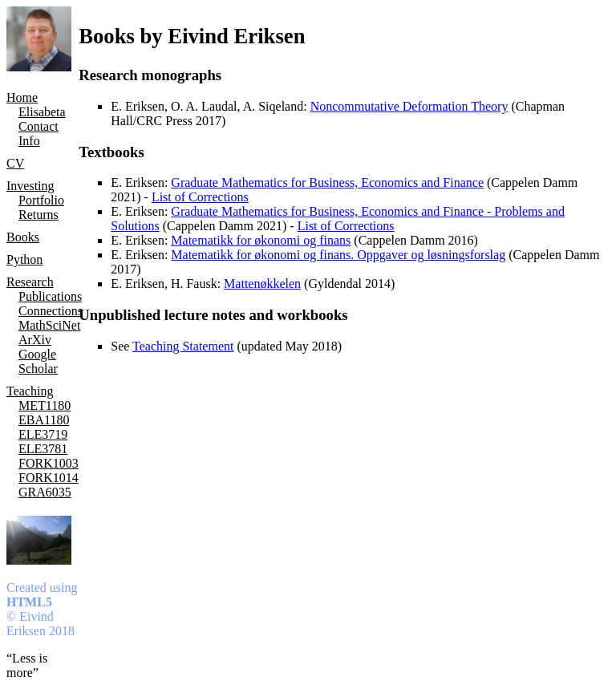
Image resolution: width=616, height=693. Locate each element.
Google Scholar (38, 361)
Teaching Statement (183, 346)
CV (15, 163)
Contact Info (38, 134)
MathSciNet (49, 325)
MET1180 (45, 405)
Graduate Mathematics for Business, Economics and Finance (327, 182)
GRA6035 (45, 492)
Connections (49, 311)
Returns (38, 215)
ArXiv (35, 340)
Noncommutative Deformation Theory (409, 106)
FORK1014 (49, 478)
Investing (30, 186)
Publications (49, 296)
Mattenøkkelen (262, 284)
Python (24, 259)
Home (22, 97)
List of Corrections (200, 197)
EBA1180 (44, 420)
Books (23, 237)
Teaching (30, 391)
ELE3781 (43, 449)
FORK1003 (49, 463)
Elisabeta (42, 112)
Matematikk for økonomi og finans (261, 240)
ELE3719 (43, 434)
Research (30, 282)
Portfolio (41, 200)
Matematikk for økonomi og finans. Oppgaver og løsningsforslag (338, 255)
